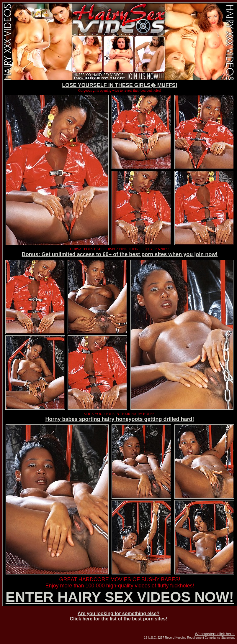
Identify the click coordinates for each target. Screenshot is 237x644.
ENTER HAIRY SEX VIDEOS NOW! (120, 597)
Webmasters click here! (215, 634)
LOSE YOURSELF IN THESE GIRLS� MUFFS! (120, 85)
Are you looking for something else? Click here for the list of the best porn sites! (119, 616)
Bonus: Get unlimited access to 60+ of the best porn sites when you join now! (120, 254)
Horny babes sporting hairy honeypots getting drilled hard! (120, 419)
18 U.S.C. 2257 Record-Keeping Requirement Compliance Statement (189, 638)
